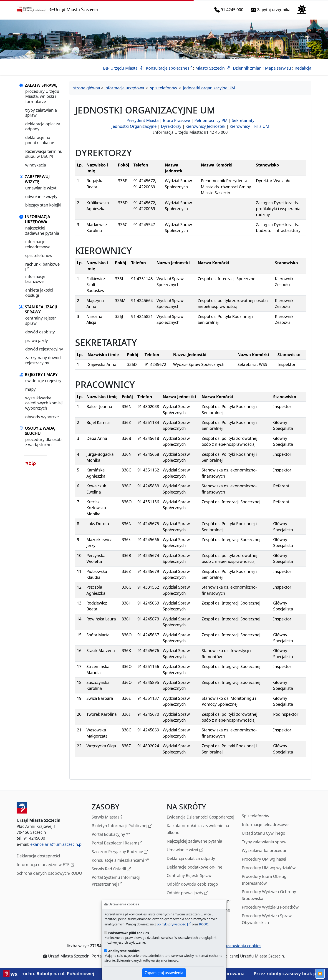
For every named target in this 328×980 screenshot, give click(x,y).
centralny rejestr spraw (41, 320)
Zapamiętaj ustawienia (164, 973)
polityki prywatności (174, 924)
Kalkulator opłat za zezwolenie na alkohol (198, 829)
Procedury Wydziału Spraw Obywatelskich (267, 919)
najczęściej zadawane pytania (42, 230)
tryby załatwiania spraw (41, 113)
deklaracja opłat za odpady (43, 126)
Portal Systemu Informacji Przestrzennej (116, 881)
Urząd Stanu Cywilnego (264, 833)
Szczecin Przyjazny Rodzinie (120, 852)
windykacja (36, 165)
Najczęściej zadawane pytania (194, 841)
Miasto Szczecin (212, 68)
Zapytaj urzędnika (271, 10)
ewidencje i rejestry (43, 380)
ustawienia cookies (241, 946)
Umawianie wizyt (185, 850)
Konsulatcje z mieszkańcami (120, 860)
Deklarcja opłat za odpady (191, 858)
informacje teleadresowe (38, 244)
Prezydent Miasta (143, 120)
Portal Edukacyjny (111, 835)
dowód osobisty (40, 332)
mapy (30, 389)
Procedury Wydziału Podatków (270, 907)
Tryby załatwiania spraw (264, 842)
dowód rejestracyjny (44, 349)
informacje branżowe (35, 279)
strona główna (87, 88)
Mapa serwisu (278, 68)
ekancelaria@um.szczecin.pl (56, 844)
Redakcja (303, 68)
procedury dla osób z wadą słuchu (43, 442)
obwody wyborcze (42, 417)
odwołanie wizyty (41, 197)
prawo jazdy (37, 340)
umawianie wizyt (41, 188)
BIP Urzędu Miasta (123, 68)
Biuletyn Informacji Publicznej (122, 826)
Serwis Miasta (107, 817)
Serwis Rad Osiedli (111, 869)
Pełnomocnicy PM (211, 120)
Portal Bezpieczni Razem (117, 843)
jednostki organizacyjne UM (209, 88)
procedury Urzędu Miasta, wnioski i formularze (42, 96)
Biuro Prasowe (177, 120)
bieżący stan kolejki (43, 205)
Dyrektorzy (171, 126)
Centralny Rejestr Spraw (189, 875)
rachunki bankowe (42, 267)
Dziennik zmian (247, 68)
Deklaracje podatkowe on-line (194, 867)
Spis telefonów (255, 816)
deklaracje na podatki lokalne (40, 140)
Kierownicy (240, 126)
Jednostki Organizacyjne (134, 126)
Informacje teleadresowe (265, 824)
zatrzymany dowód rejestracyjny (43, 360)
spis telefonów (39, 255)
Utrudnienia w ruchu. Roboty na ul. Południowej (59, 974)
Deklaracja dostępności (38, 856)
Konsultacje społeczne (169, 68)
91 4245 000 (230, 10)
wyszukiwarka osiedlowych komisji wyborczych (44, 403)
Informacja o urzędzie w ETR (45, 865)
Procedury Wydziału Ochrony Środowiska (269, 895)
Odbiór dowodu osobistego (192, 884)
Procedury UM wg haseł (264, 859)
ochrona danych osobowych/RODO (49, 873)
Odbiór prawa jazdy (187, 893)
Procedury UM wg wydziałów (269, 868)
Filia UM (262, 126)
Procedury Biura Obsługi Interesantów (265, 880)
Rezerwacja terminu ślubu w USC (44, 154)
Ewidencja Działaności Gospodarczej (201, 817)
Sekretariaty (243, 120)
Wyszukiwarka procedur (264, 850)
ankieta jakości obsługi (39, 292)
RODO (204, 924)
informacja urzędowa (124, 88)
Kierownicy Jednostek (206, 126)
